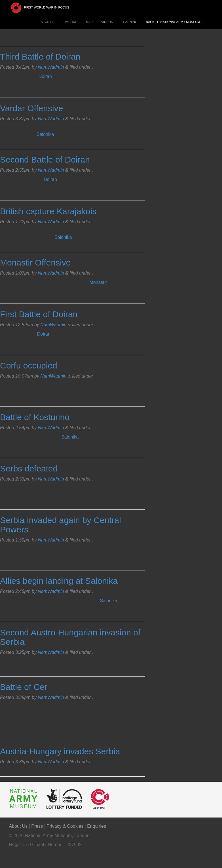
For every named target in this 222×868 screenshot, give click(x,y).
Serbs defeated (29, 468)
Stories (48, 22)
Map (89, 22)
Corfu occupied (29, 365)
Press (37, 826)
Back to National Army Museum (175, 22)
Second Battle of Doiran (45, 160)
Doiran (45, 76)
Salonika (45, 134)
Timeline (70, 22)
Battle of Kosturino (35, 417)
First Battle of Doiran (39, 314)
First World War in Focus (39, 8)
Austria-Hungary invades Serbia (60, 751)
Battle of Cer (24, 687)
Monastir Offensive (35, 263)
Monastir (98, 282)
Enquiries (97, 826)
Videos (107, 22)
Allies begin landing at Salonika (59, 581)
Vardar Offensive (31, 108)
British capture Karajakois (48, 211)
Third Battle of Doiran (40, 57)
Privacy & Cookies (65, 826)
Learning (129, 22)
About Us (18, 826)
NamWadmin (51, 67)
